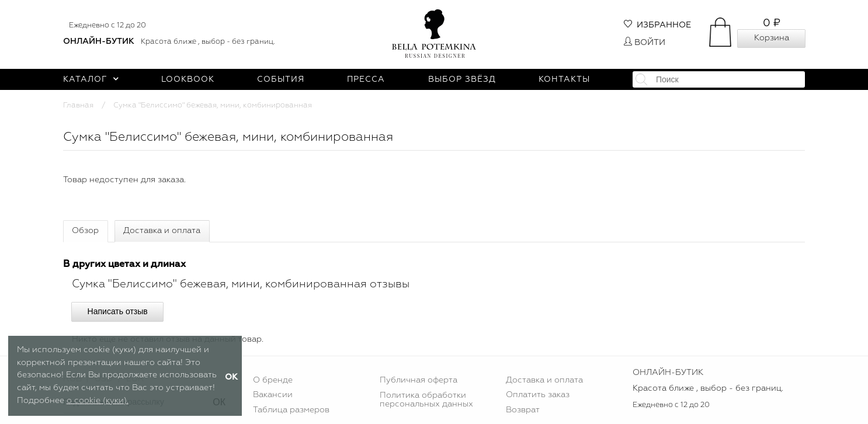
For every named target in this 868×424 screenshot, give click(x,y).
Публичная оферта (419, 380)
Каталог (91, 79)
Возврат (523, 410)
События (281, 79)
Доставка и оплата (162, 231)
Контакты (564, 79)
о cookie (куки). (98, 401)
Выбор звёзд (462, 79)
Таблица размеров (291, 410)
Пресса (366, 79)
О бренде (273, 380)
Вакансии (273, 395)
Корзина (772, 38)
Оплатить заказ (538, 395)
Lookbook (188, 79)
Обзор (85, 231)
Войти (645, 43)
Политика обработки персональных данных (426, 399)
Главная (78, 105)
